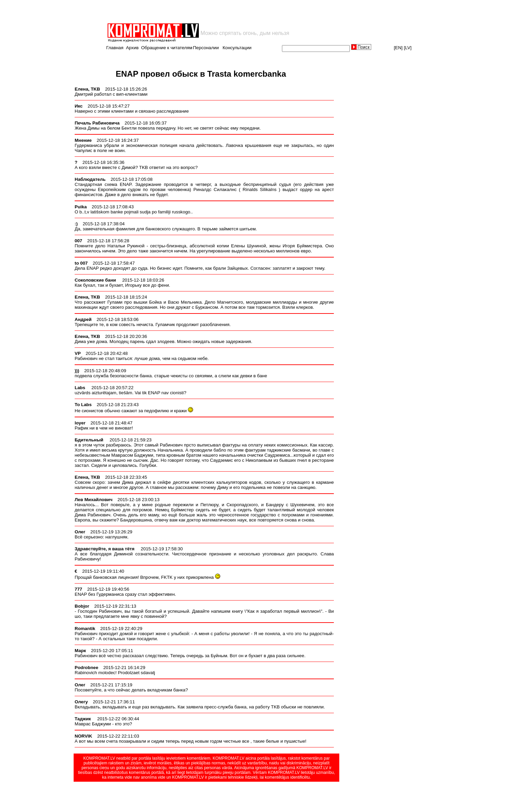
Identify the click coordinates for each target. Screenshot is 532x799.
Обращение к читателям (167, 48)
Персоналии (206, 48)
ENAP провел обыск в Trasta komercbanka (201, 74)
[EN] (398, 48)
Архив (132, 48)
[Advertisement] (186, 12)
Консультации (237, 48)
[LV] (408, 48)
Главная (115, 48)
